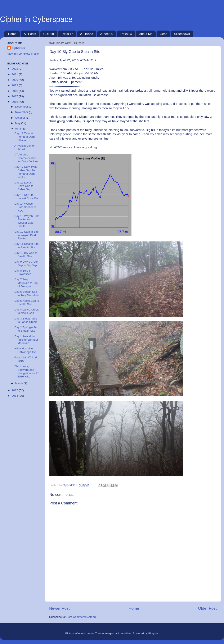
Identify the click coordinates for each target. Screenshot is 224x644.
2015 (15, 390)
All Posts (30, 34)
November (22, 112)
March (19, 383)
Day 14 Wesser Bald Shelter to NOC (25, 207)
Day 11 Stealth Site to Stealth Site (27, 246)
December (22, 107)
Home (12, 34)
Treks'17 (67, 34)
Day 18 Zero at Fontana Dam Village (25, 137)
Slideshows (182, 34)
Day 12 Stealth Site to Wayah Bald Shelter (27, 235)
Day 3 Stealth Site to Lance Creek (26, 320)
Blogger (153, 633)
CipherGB (18, 48)
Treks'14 (126, 34)
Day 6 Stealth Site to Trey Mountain (27, 293)
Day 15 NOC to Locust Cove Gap (27, 197)
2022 (15, 69)
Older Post (207, 608)
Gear (163, 34)
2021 (15, 74)
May (18, 123)
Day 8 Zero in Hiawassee (23, 272)
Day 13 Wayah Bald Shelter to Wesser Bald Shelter (27, 221)
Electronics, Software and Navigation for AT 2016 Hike (27, 371)
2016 (15, 102)
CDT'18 (49, 34)
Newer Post (59, 608)
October (21, 118)
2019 (15, 85)
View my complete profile (23, 54)
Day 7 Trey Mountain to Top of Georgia (26, 283)
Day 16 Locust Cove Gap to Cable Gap (24, 186)
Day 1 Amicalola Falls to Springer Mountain (26, 340)
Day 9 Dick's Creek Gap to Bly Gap (26, 263)
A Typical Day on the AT (25, 147)
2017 (15, 96)
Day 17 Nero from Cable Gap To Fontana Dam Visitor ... (26, 172)
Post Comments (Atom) (81, 617)
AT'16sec (87, 34)
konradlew (125, 633)
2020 (15, 80)
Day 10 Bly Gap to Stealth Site (26, 255)
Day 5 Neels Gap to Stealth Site (27, 302)
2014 (15, 396)
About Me (146, 34)
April (18, 129)
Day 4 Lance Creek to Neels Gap (27, 311)
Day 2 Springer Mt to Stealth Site (26, 329)
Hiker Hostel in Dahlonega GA (25, 350)
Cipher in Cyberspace (36, 19)
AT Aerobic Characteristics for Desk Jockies (26, 158)
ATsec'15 (106, 34)
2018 (15, 91)
